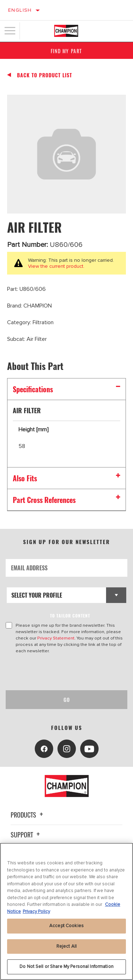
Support (26, 835)
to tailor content (70, 616)
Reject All (66, 946)
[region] (66, 911)
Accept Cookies (66, 926)
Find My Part (66, 51)
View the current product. (56, 266)
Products (28, 815)
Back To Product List (45, 75)
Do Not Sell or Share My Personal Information (66, 967)
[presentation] (65, 672)
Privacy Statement (56, 638)
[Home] (66, 31)
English (20, 10)
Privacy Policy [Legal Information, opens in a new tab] (36, 912)
